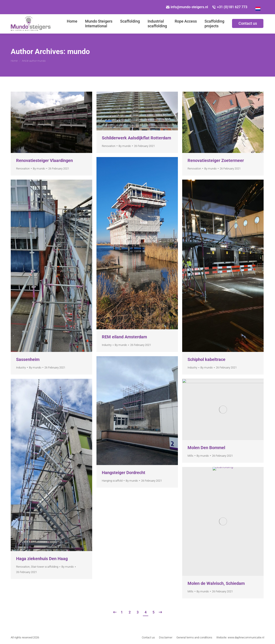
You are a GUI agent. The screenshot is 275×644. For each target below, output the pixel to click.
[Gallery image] (51, 122)
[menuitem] (72, 24)
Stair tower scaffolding (45, 567)
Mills (190, 456)
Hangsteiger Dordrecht (124, 473)
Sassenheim (28, 359)
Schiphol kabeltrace (206, 359)
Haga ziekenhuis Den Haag (42, 559)
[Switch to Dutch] (258, 7)
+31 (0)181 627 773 (230, 7)
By (39, 169)
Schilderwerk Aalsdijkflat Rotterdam (136, 138)
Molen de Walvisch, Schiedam (216, 583)
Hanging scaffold (112, 481)
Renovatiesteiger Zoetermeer (216, 160)
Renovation (23, 169)
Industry (107, 345)
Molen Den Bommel (206, 448)
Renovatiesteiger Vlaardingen (44, 160)
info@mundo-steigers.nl (187, 7)
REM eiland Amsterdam (124, 337)
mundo (79, 51)
